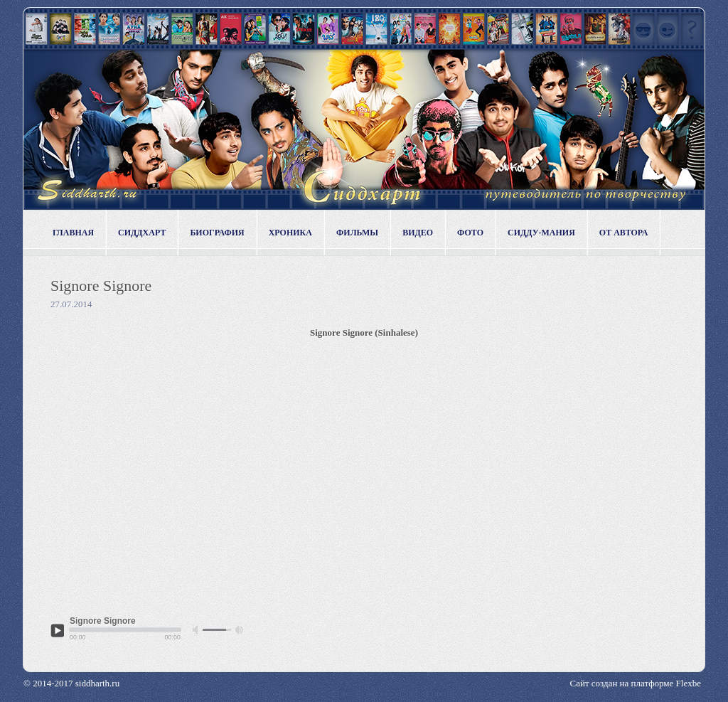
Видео (418, 233)
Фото (470, 233)
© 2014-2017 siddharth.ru (71, 683)
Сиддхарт (142, 233)
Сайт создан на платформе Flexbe (636, 683)
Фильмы (357, 233)
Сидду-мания (541, 233)
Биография (217, 233)
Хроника (290, 233)
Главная (73, 233)
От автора (624, 233)
